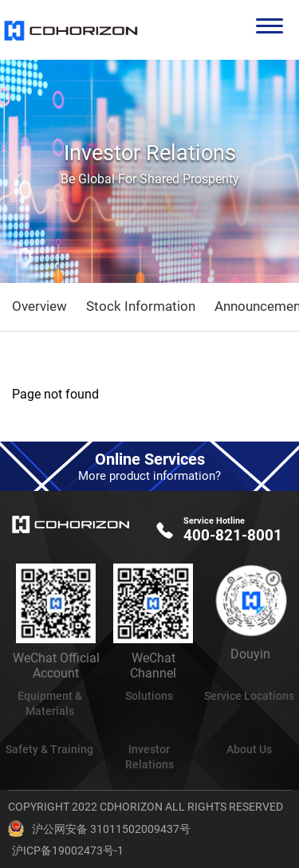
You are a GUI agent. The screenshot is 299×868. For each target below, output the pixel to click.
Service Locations (249, 696)
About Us (249, 749)
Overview (39, 306)
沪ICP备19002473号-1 (68, 850)
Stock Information (141, 306)
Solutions (149, 696)
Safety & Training (49, 749)
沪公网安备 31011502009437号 (111, 829)
